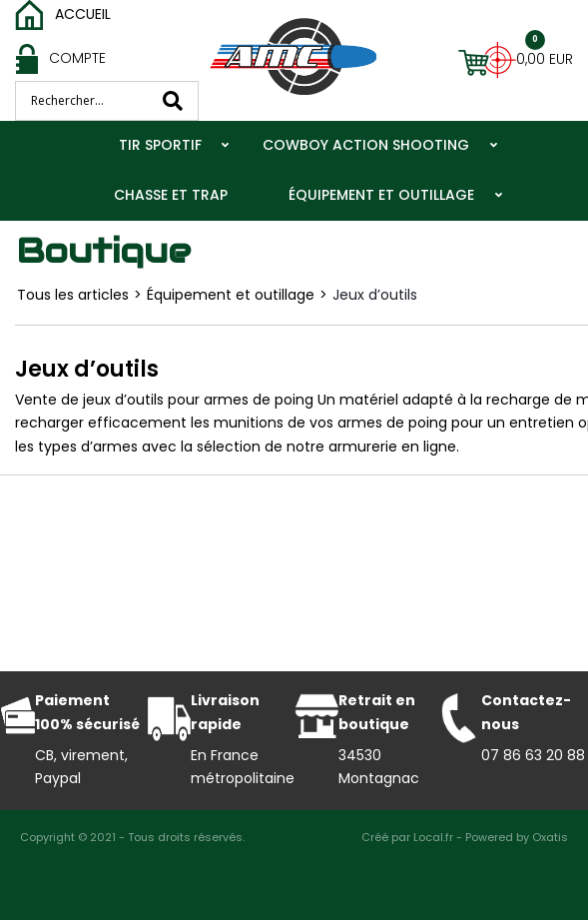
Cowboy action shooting (366, 145)
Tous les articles (73, 295)
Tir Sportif (160, 145)
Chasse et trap (171, 195)
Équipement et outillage (381, 195)
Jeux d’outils (375, 295)
